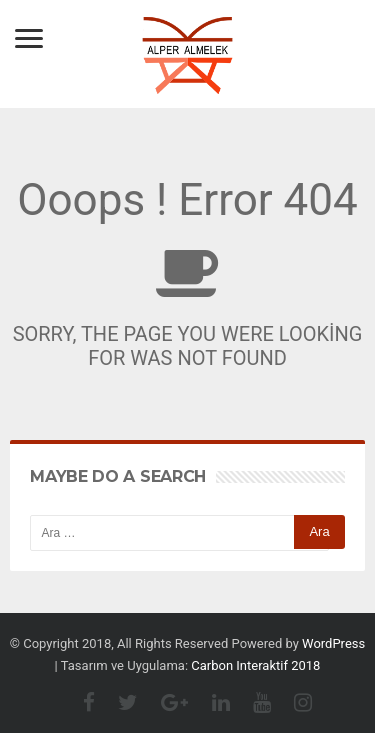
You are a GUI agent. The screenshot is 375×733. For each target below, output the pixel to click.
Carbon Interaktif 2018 (255, 665)
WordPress (333, 643)
